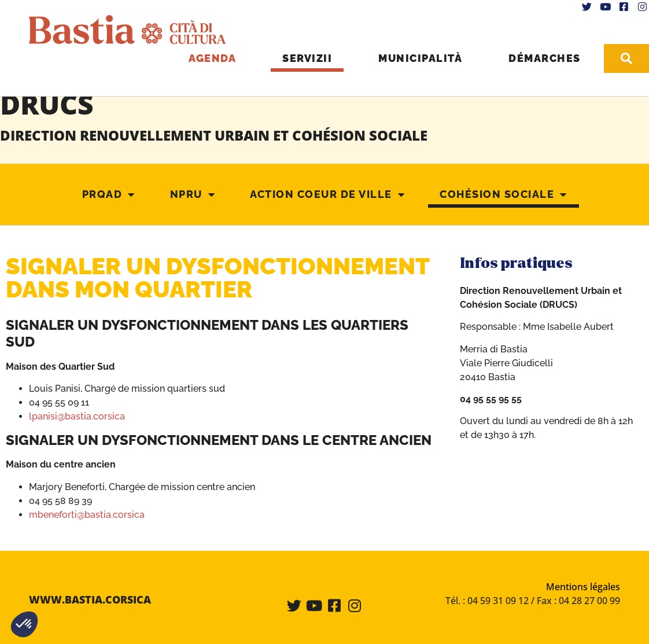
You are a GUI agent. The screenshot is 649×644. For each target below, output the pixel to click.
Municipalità (418, 58)
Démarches (543, 58)
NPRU (193, 194)
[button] (24, 624)
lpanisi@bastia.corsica (77, 416)
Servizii (305, 58)
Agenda (211, 58)
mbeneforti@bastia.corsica (87, 514)
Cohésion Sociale (504, 194)
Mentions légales (583, 586)
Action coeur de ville (327, 194)
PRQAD (109, 194)
